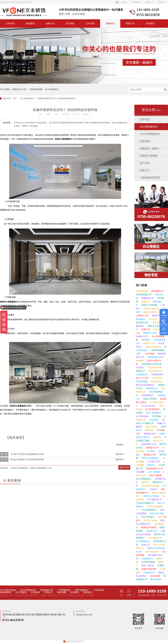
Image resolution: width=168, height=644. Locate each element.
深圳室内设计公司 (155, 357)
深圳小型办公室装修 (150, 486)
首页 (15, 98)
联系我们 (88, 592)
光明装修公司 (46, 590)
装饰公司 (156, 316)
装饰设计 (151, 465)
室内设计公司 (149, 343)
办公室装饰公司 (143, 541)
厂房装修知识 (64, 590)
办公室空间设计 (152, 409)
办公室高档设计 (149, 510)
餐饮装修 (149, 430)
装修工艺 (145, 170)
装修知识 (110, 23)
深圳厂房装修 (155, 475)
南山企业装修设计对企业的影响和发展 (27, 459)
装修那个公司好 (150, 333)
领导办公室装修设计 (145, 385)
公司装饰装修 (142, 291)
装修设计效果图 (149, 156)
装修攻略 (145, 141)
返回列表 (124, 467)
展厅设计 (145, 482)
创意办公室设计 (152, 552)
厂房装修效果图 (35, 89)
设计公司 (153, 319)
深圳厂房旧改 (147, 565)
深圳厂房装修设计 (154, 413)
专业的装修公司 (155, 371)
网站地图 (136, 2)
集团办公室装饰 (148, 527)
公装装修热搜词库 (150, 178)
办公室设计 (154, 420)
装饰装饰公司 (152, 388)
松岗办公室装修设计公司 (41, 468)
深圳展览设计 (157, 374)
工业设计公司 (153, 462)
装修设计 (140, 371)
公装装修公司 (147, 559)
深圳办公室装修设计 (150, 458)
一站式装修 (149, 354)
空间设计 (48, 592)
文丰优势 (90, 23)
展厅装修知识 (82, 590)
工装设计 (153, 489)
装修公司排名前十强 (152, 312)
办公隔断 (140, 472)
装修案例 (30, 23)
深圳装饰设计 (148, 395)
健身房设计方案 (19, 89)
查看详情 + (120, 454)
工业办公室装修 (150, 521)
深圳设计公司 (152, 448)
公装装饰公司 (149, 573)
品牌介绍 (50, 23)
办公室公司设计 (148, 406)
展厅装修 (156, 323)
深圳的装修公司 (144, 295)
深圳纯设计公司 (148, 444)
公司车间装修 (142, 416)
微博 (129, 593)
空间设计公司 (152, 531)
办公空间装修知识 (150, 134)
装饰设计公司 (150, 455)
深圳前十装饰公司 (151, 309)
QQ (121, 593)
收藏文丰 (149, 2)
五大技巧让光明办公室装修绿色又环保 (27, 454)
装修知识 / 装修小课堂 (151, 148)
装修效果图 (6, 592)
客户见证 (145, 163)
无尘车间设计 (148, 517)
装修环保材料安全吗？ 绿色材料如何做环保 (56, 98)
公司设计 (140, 367)
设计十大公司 (142, 378)
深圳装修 (157, 437)
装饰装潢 (140, 361)
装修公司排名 (151, 427)
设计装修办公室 (155, 538)
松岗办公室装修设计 (20, 468)
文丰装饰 (151, 451)
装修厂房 (145, 329)
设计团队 (70, 23)
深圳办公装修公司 (153, 347)
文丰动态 (145, 119)
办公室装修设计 (144, 479)
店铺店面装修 (142, 382)
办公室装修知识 (52, 89)
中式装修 (156, 416)
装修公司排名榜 (149, 569)
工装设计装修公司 (145, 503)
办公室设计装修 (154, 368)
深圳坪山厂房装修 (151, 496)
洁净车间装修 (148, 562)
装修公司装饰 (150, 399)
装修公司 (145, 302)
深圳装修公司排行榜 (151, 364)
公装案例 (35, 592)
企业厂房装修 (153, 472)
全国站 (124, 2)
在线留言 (150, 23)
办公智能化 (21, 592)
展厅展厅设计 (157, 382)
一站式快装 (98, 590)
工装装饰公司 (142, 375)
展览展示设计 (150, 434)
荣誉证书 (130, 23)
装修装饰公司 (147, 298)
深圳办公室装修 (149, 305)
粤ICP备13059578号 (57, 596)
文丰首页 (10, 23)
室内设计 (146, 340)
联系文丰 (162, 2)
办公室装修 (157, 378)
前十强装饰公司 (154, 500)
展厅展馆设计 (156, 579)
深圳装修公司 (157, 291)
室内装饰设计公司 (154, 469)
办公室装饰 (155, 576)
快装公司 (145, 545)
